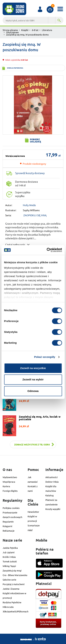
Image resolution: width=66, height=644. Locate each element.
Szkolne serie (9, 580)
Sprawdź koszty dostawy (30, 173)
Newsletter (33, 512)
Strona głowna (10, 30)
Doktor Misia (52, 482)
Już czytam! (9, 552)
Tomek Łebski (10, 561)
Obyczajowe (12, 32)
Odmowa (33, 391)
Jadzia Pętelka (10, 548)
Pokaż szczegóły (45, 357)
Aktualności (51, 477)
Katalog (50, 495)
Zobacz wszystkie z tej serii (32, 444)
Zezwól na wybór (33, 379)
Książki (25, 30)
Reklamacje (9, 531)
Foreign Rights (10, 491)
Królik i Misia (9, 557)
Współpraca (9, 482)
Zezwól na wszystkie (33, 368)
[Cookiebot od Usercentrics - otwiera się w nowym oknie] (47, 250)
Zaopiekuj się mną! (12, 570)
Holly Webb (29, 205)
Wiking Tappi (9, 566)
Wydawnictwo (10, 477)
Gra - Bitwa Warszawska (15, 575)
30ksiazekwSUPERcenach (15, 611)
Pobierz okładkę (35, 140)
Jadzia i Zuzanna (11, 589)
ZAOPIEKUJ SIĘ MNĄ (35, 215)
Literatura (47, 30)
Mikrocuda (8, 607)
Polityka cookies (11, 508)
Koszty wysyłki (53, 509)
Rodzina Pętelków (12, 602)
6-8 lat (35, 30)
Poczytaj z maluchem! (14, 584)
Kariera (6, 486)
